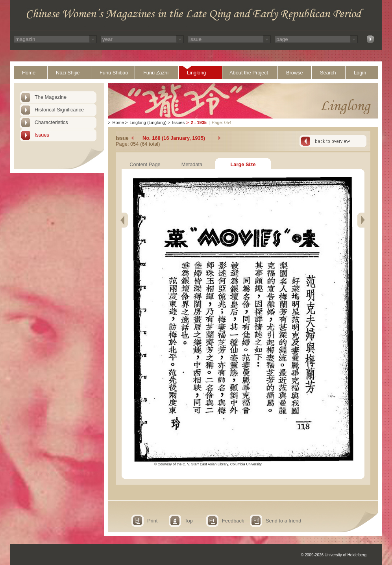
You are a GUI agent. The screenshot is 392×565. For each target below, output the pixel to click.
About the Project (249, 73)
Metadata (192, 164)
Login (360, 73)
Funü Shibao (114, 73)
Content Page (145, 164)
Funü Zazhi (156, 73)
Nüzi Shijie (68, 73)
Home (29, 73)
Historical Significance (59, 110)
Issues (42, 135)
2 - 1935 (199, 122)
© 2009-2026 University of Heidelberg (334, 555)
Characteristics (51, 122)
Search (328, 73)
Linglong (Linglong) (148, 122)
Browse (295, 73)
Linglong (196, 73)
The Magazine (51, 97)
